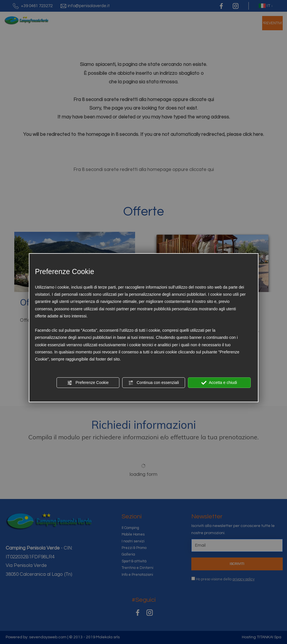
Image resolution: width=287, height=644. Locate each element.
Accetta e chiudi (219, 383)
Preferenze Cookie (88, 383)
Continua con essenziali (154, 383)
